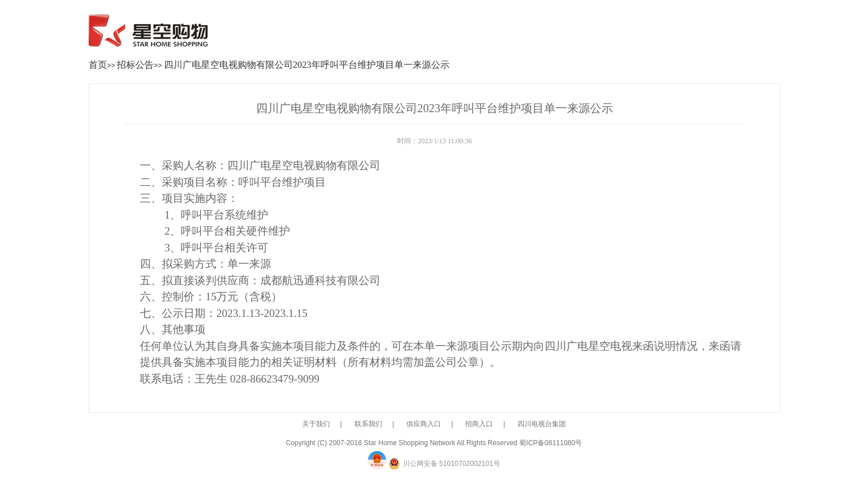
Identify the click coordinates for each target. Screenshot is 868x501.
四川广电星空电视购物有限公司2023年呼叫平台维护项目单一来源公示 (307, 65)
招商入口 (479, 424)
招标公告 (135, 65)
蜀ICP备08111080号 (551, 443)
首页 (98, 65)
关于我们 (316, 424)
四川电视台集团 (542, 424)
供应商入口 (424, 424)
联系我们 (368, 424)
